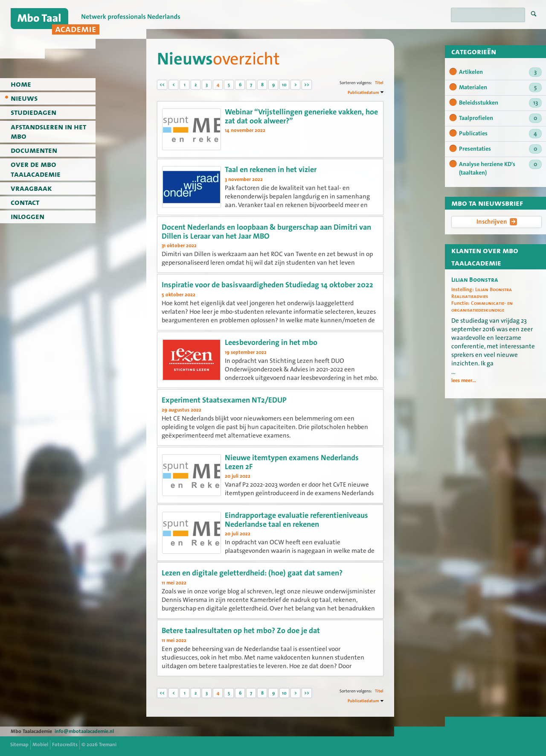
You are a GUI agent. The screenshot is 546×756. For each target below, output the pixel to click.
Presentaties (500, 149)
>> (307, 85)
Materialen (500, 88)
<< (162, 85)
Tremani (108, 744)
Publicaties (500, 134)
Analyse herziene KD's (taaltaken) (500, 168)
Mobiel (40, 744)
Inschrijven (497, 222)
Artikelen (500, 72)
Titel (379, 83)
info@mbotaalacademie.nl (84, 731)
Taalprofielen (500, 118)
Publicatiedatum (363, 92)
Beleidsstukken (500, 103)
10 (284, 85)
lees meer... (464, 381)
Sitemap (19, 744)
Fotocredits (65, 744)
